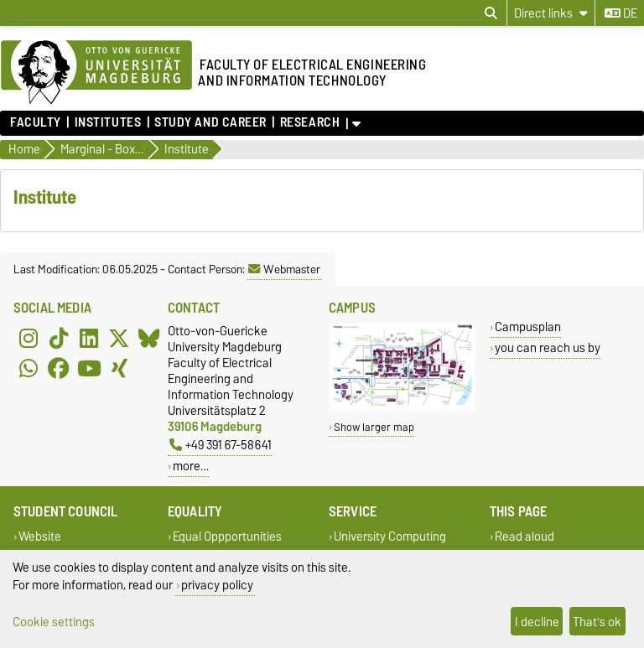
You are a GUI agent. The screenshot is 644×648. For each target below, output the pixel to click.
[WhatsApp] (29, 368)
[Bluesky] (149, 338)
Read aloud (525, 536)
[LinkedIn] (89, 338)
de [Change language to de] (621, 13)
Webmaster (284, 269)
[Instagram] (29, 338)
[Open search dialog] (491, 13)
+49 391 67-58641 (221, 445)
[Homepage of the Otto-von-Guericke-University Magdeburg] (96, 73)
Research (310, 122)
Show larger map (374, 427)
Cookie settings (54, 622)
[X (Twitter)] (119, 338)
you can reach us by (548, 347)
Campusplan (528, 327)
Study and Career (210, 122)
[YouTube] (89, 368)
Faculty (36, 122)
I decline (537, 622)
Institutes (108, 122)
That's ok (597, 622)
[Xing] (119, 368)
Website (40, 536)
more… (191, 466)
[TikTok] (59, 338)
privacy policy (217, 585)
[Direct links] (551, 13)
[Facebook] (59, 368)
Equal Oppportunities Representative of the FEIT (238, 544)
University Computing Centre (387, 544)
